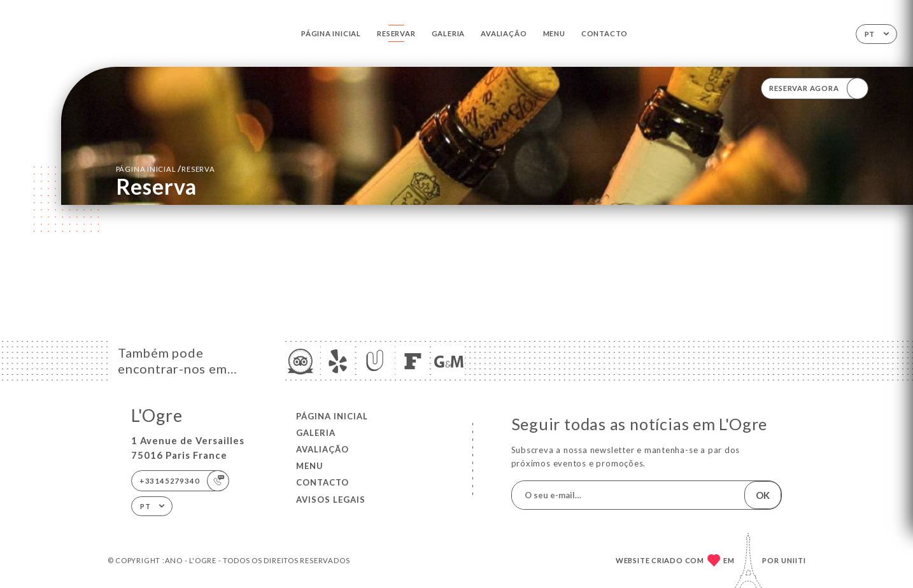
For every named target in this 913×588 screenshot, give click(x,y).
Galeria (448, 33)
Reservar (396, 33)
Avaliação (504, 33)
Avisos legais (331, 500)
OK (763, 495)
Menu (554, 33)
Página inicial (331, 33)
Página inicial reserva (166, 169)
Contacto (605, 33)
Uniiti (794, 560)
